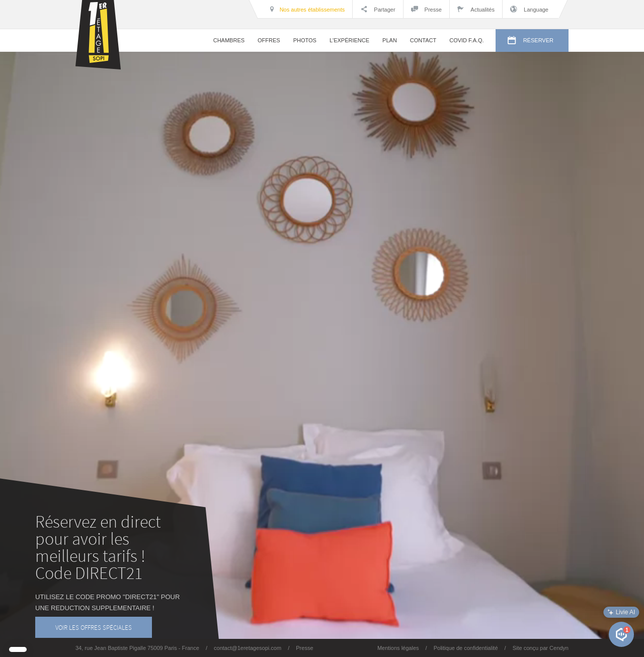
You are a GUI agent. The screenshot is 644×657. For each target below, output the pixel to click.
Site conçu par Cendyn (541, 648)
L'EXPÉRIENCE (349, 40)
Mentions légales (398, 648)
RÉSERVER (530, 41)
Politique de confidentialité (466, 648)
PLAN (390, 40)
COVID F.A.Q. (466, 40)
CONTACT (423, 40)
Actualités (476, 9)
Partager (378, 9)
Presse (426, 9)
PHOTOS (305, 40)
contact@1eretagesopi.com (248, 648)
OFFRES (269, 40)
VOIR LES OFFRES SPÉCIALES (94, 628)
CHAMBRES (229, 40)
